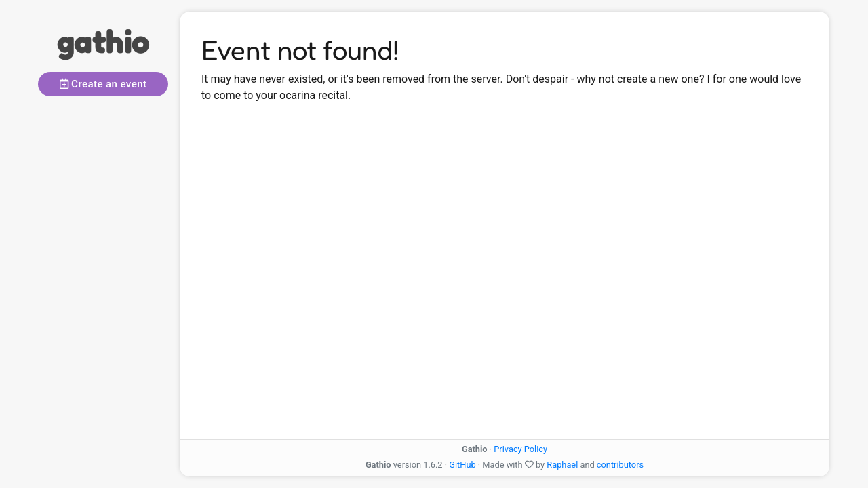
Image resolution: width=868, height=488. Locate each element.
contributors (620, 465)
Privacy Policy (520, 449)
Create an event (103, 84)
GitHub (462, 465)
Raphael (562, 465)
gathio (103, 41)
